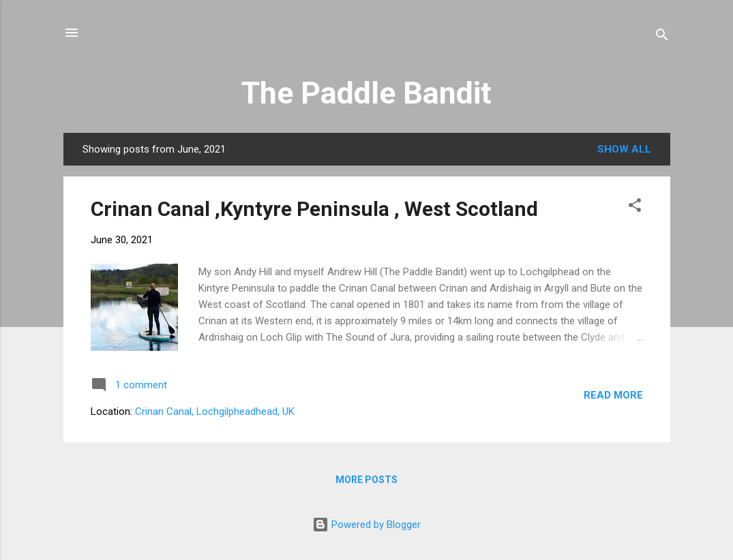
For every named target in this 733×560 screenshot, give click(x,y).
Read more (613, 395)
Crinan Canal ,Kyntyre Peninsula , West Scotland (314, 209)
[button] (635, 207)
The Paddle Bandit (366, 93)
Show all (624, 149)
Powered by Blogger (366, 525)
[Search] (662, 37)
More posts (366, 480)
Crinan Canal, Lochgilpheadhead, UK (215, 411)
